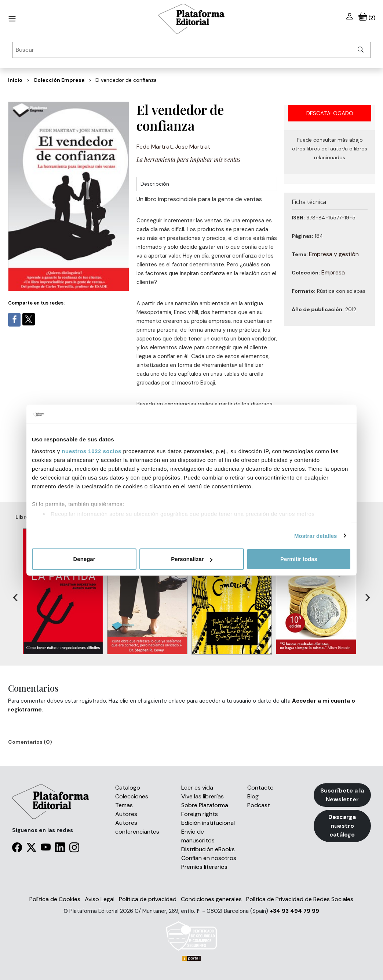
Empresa (333, 272)
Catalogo (128, 788)
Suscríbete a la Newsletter (342, 795)
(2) (367, 18)
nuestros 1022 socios (92, 451)
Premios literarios (204, 867)
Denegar (84, 559)
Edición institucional (208, 823)
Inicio (15, 80)
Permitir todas (299, 559)
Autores (126, 814)
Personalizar (192, 559)
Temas (124, 805)
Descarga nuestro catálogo (342, 826)
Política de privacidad (148, 899)
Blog (253, 796)
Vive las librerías (203, 796)
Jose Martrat (193, 147)
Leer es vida (197, 788)
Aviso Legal (100, 899)
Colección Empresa (59, 80)
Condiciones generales (211, 899)
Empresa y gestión (334, 254)
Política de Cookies (55, 899)
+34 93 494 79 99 (294, 911)
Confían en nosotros (209, 858)
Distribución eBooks (208, 849)
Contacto (260, 788)
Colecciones (132, 796)
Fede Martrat (154, 147)
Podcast (259, 805)
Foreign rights (200, 814)
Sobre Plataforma (205, 805)
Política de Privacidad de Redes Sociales (300, 899)
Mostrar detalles (316, 535)
